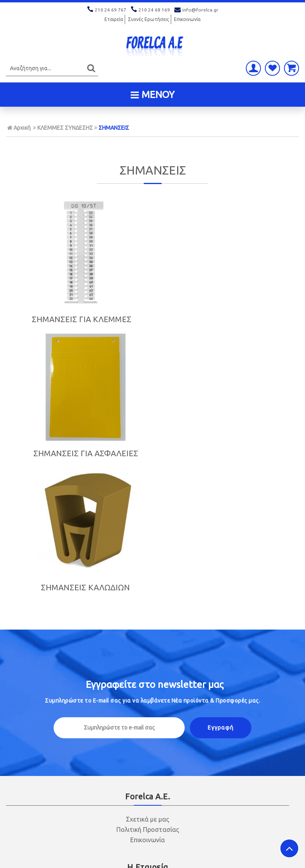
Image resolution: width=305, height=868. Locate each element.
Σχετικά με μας (148, 559)
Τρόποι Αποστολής (148, 711)
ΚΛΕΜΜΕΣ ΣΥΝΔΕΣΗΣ (65, 128)
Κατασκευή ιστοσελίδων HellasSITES (249, 854)
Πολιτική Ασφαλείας (148, 721)
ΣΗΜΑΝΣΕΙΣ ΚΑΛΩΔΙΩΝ (252, 311)
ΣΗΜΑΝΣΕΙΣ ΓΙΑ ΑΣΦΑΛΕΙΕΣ (152, 324)
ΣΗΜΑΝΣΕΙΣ (114, 128)
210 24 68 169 (151, 10)
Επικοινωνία (187, 19)
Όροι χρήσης (148, 650)
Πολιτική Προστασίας (148, 569)
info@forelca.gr (196, 10)
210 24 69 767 (107, 10)
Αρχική (19, 128)
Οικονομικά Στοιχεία (148, 630)
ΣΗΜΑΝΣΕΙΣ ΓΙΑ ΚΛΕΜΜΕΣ (53, 324)
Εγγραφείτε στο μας (155, 424)
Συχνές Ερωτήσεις (149, 19)
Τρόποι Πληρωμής (148, 700)
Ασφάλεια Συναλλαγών (148, 640)
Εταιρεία (114, 19)
